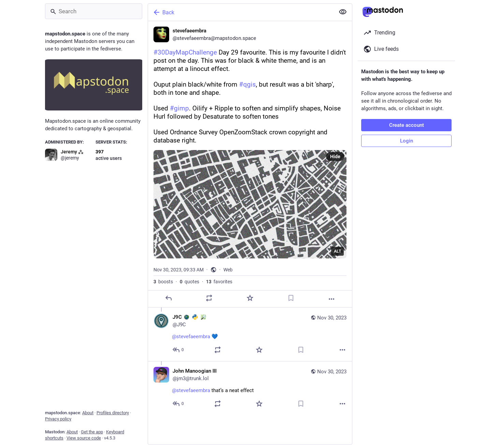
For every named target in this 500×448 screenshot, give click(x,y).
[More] (332, 299)
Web (228, 270)
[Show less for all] (343, 12)
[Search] (94, 11)
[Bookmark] (291, 298)
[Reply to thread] (179, 350)
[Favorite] (250, 298)
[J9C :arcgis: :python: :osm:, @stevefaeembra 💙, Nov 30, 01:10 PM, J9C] (250, 334)
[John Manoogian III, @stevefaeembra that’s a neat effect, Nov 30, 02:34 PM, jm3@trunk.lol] (250, 388)
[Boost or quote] (209, 298)
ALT (337, 251)
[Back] (241, 12)
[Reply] (168, 298)
